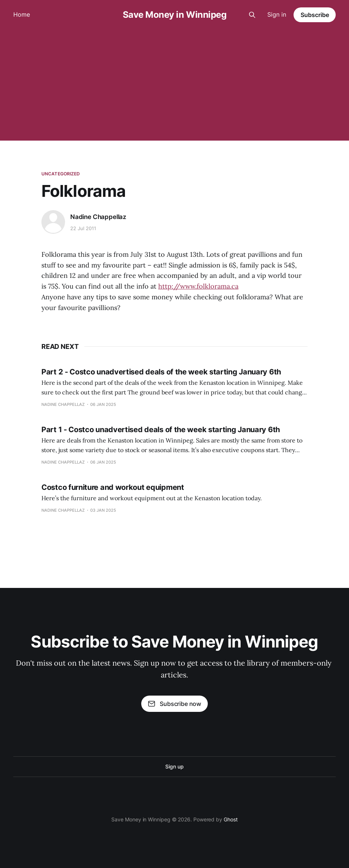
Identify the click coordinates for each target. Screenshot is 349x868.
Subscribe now (174, 704)
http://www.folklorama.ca (198, 286)
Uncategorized (61, 174)
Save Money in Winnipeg (174, 15)
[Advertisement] (174, 85)
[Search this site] (252, 15)
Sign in (277, 14)
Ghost (231, 819)
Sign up (174, 766)
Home (22, 14)
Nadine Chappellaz (98, 217)
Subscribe (315, 15)
